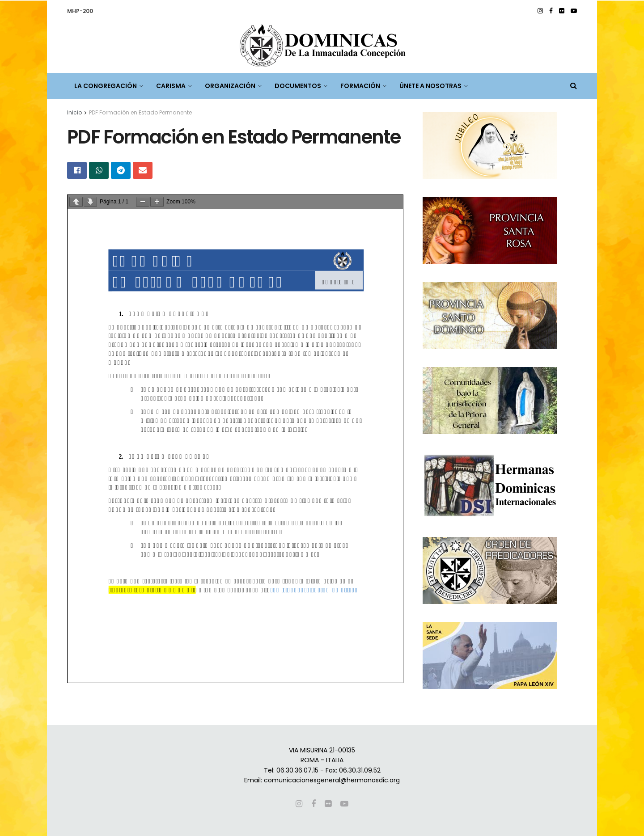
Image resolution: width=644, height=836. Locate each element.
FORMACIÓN (360, 86)
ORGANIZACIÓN (230, 86)
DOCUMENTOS (298, 86)
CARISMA (171, 86)
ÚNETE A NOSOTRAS (430, 86)
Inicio (74, 112)
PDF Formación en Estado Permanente (140, 112)
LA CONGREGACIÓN (106, 86)
